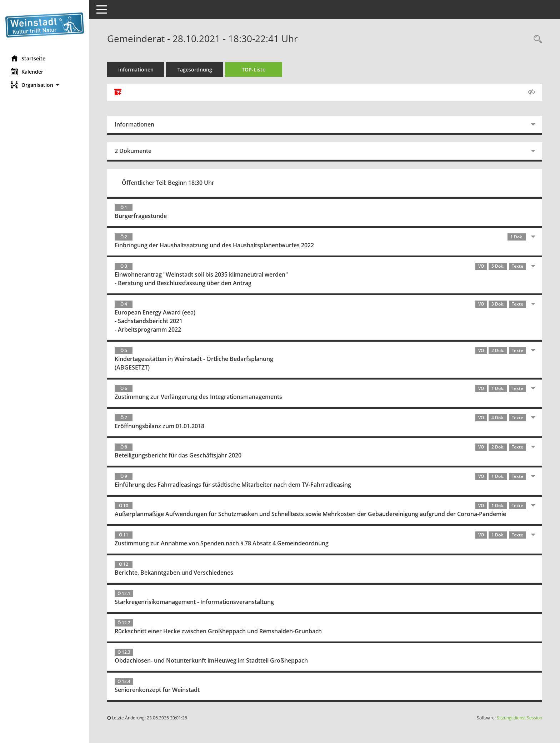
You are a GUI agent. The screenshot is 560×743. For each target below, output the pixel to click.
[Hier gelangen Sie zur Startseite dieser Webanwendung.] (45, 25)
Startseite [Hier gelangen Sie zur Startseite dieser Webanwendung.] (28, 58)
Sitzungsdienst (519, 718)
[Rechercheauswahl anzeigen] (536, 39)
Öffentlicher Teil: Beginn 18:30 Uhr (168, 183)
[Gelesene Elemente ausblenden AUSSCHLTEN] (531, 92)
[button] (45, 85)
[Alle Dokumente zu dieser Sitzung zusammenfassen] (118, 93)
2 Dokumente (133, 151)
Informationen (136, 70)
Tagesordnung (195, 70)
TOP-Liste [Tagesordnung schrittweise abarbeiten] (254, 70)
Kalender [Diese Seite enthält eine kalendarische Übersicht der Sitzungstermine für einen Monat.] (27, 71)
